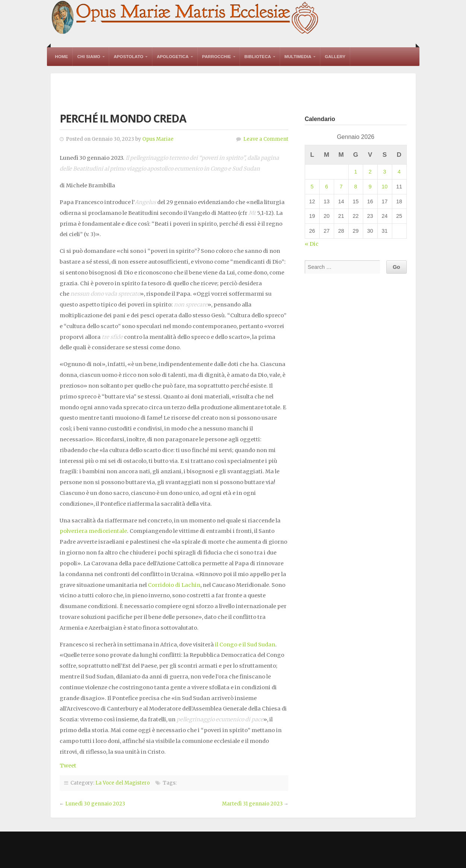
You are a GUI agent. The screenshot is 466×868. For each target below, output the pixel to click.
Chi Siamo (89, 57)
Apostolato (129, 57)
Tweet (68, 766)
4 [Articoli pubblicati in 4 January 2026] (399, 172)
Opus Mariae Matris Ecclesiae (186, 18)
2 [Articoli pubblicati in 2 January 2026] (370, 172)
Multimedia (298, 57)
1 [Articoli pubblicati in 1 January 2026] (356, 172)
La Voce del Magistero (123, 783)
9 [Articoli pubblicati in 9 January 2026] (370, 187)
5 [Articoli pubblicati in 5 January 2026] (312, 187)
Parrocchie (217, 57)
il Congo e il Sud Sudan (245, 645)
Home (62, 57)
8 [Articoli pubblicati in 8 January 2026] (356, 187)
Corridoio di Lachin (174, 585)
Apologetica (173, 57)
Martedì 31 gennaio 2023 (252, 804)
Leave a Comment (266, 139)
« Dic (312, 244)
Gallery (335, 57)
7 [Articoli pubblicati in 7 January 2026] (341, 187)
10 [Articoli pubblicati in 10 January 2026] (385, 187)
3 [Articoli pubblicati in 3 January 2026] (385, 172)
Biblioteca (258, 57)
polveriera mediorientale (93, 531)
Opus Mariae (158, 139)
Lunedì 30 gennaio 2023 (95, 804)
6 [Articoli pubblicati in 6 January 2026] (327, 187)
